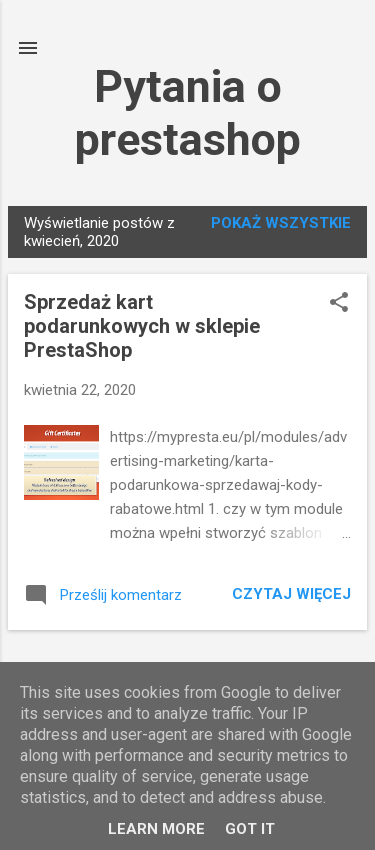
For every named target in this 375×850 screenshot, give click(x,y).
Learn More (156, 829)
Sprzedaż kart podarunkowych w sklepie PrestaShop (142, 326)
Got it (250, 829)
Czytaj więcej (291, 594)
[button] (339, 304)
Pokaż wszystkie (281, 223)
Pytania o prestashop (188, 113)
